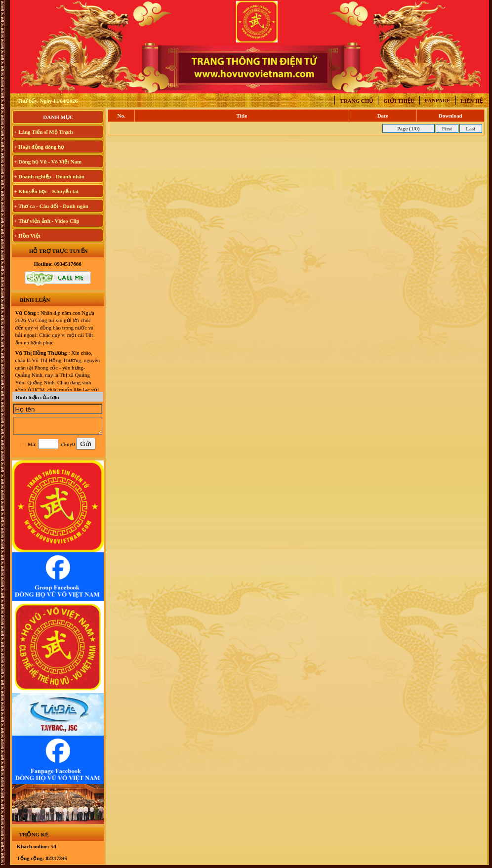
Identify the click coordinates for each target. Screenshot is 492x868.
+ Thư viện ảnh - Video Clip (47, 221)
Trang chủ (356, 101)
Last (470, 128)
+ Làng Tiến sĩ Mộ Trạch (43, 132)
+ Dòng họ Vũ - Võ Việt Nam (48, 162)
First (447, 128)
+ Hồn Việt (27, 236)
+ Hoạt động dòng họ (39, 147)
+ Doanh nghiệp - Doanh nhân (49, 176)
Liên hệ (472, 101)
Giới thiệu (399, 101)
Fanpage (438, 100)
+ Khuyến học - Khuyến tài (46, 191)
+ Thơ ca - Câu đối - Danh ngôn (51, 206)
